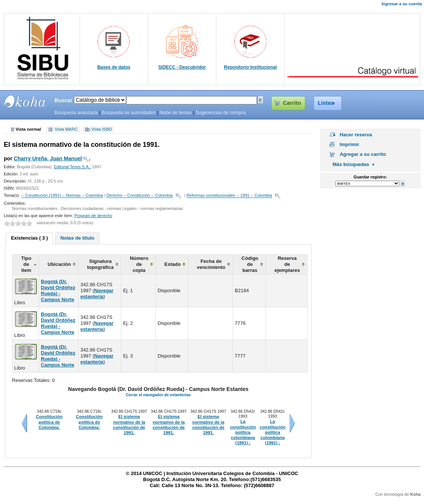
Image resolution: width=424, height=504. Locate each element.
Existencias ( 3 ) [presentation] (29, 238)
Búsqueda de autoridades (128, 113)
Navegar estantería (97, 293)
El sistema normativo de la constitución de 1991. (129, 425)
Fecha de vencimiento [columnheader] (211, 264)
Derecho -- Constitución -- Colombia (140, 196)
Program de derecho (93, 216)
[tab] (29, 238)
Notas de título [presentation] (77, 238)
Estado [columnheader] (173, 264)
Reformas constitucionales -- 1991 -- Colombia (229, 196)
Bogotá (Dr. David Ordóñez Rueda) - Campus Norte (58, 290)
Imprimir (349, 144)
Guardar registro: (370, 177)
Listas (326, 103)
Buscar (63, 100)
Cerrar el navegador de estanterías (158, 395)
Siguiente (292, 423)
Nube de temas (176, 113)
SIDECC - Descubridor (182, 67)
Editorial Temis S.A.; (72, 167)
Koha (415, 494)
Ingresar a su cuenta (402, 4)
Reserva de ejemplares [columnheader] (287, 264)
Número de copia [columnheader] (139, 264)
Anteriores (24, 423)
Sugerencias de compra (221, 113)
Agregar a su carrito (363, 154)
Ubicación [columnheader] (59, 264)
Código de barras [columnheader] (250, 264)
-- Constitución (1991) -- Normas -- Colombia (62, 196)
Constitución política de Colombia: (49, 422)
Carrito (292, 103)
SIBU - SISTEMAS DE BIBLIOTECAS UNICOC (25, 101)
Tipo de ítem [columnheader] (26, 264)
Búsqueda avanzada (76, 113)
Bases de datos (114, 67)
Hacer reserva (356, 135)
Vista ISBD (101, 130)
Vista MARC (66, 130)
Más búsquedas (351, 164)
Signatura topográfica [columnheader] (100, 264)
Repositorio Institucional (250, 67)
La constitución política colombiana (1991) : (243, 432)
